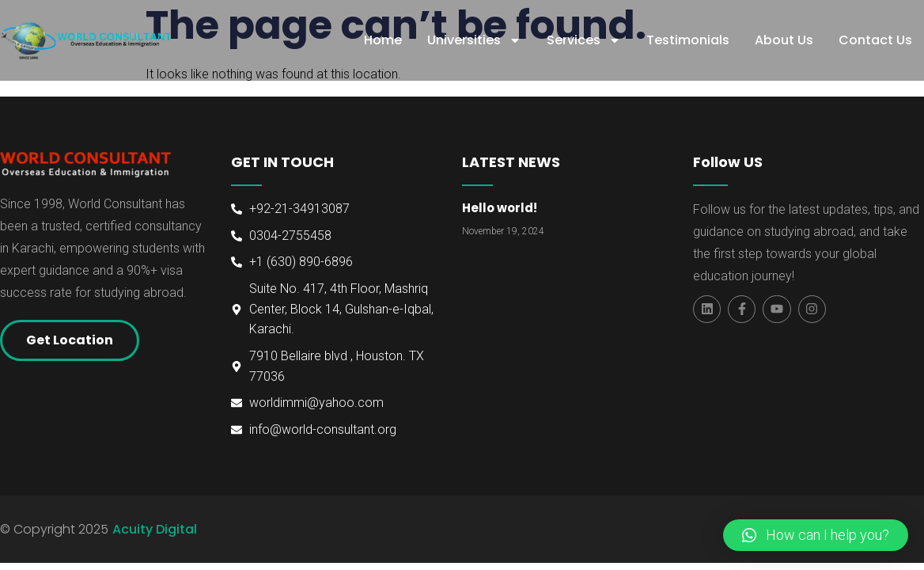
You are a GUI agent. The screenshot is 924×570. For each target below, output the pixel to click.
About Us (784, 40)
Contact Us (875, 40)
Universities (474, 40)
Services (584, 40)
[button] (816, 535)
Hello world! (500, 208)
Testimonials (688, 40)
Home (383, 40)
